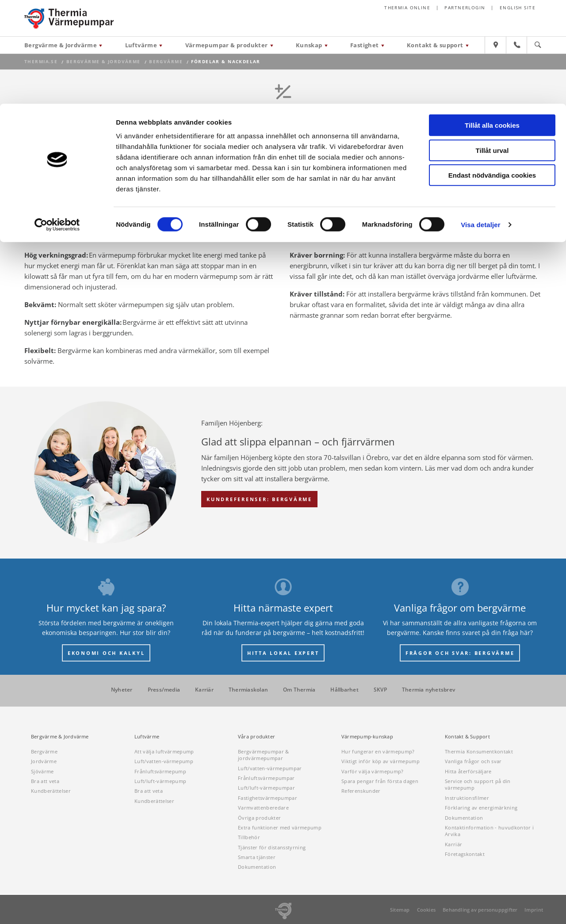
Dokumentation (257, 867)
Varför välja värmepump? (373, 771)
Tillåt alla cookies (492, 21)
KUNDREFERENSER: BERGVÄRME (259, 499)
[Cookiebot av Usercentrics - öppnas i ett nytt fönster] (57, 121)
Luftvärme (147, 737)
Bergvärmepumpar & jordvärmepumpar (264, 755)
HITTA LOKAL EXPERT (283, 653)
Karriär (204, 690)
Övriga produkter (259, 818)
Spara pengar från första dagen (380, 781)
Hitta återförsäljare (468, 771)
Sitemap (400, 910)
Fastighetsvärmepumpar (268, 798)
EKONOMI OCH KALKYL (106, 653)
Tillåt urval (492, 47)
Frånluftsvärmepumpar (266, 778)
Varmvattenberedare (263, 808)
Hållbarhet (344, 690)
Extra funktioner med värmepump (280, 827)
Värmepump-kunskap (367, 737)
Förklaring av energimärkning (481, 808)
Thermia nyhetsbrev (428, 690)
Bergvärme (44, 751)
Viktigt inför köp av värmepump (381, 761)
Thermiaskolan (248, 690)
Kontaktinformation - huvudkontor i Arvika (489, 831)
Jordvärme (44, 761)
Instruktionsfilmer (467, 798)
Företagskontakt (465, 854)
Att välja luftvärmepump (164, 751)
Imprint (534, 910)
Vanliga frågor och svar (473, 761)
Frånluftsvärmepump (160, 771)
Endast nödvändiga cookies (492, 71)
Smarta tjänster (257, 857)
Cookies (426, 910)
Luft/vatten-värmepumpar (270, 768)
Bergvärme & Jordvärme (60, 737)
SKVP (380, 690)
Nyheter (122, 690)
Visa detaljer (480, 121)
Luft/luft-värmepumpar (266, 788)
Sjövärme (42, 771)
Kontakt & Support (467, 737)
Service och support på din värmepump (478, 784)
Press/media (164, 690)
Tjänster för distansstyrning (272, 847)
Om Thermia (299, 690)
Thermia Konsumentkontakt (479, 751)
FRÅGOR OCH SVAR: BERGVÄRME (460, 653)
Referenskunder (361, 791)
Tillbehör (249, 837)
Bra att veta (45, 781)
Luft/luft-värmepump (160, 781)
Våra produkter (256, 737)
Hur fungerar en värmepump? (378, 751)
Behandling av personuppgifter (480, 910)
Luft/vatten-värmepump (164, 761)
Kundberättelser (51, 791)
